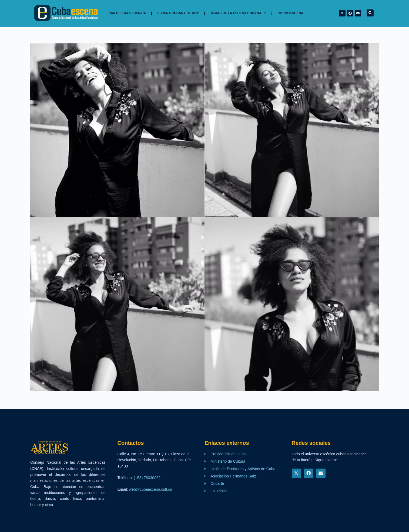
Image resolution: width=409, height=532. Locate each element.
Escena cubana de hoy (178, 13)
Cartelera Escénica (127, 13)
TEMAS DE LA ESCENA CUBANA (238, 13)
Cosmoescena (290, 13)
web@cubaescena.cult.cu (150, 489)
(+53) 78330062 (147, 478)
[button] (370, 13)
